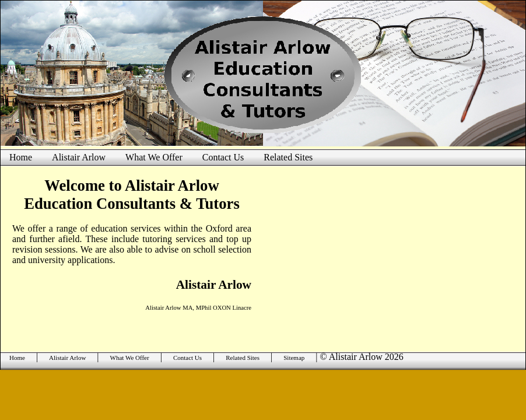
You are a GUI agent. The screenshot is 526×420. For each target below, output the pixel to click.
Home (21, 157)
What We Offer (154, 157)
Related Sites (288, 157)
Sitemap (294, 358)
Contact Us (223, 157)
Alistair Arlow (79, 157)
